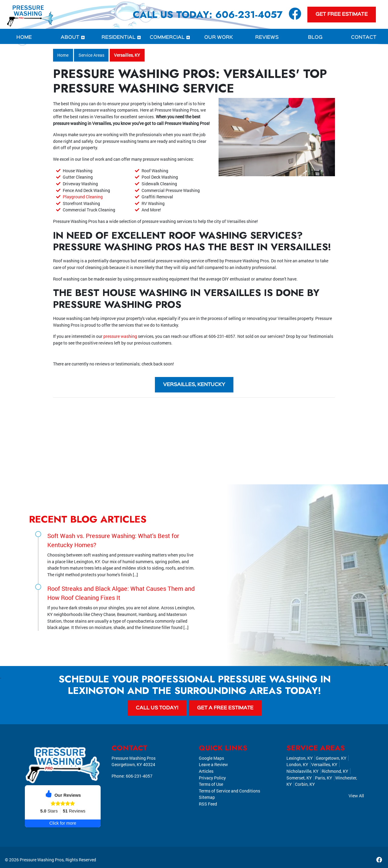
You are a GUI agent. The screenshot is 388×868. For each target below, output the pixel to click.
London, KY (297, 765)
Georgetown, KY (331, 758)
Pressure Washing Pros (42, 860)
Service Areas (91, 55)
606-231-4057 (222, 336)
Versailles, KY (127, 55)
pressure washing (120, 336)
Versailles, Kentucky (194, 385)
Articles (206, 771)
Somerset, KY (299, 778)
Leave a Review (213, 765)
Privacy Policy (212, 778)
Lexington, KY (300, 758)
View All (356, 796)
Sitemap (207, 797)
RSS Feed (208, 804)
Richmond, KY (335, 771)
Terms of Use (211, 784)
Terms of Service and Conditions (229, 791)
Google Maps (211, 758)
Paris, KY (324, 778)
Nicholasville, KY (303, 771)
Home (63, 55)
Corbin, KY (305, 784)
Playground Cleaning (83, 197)
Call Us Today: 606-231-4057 (208, 15)
